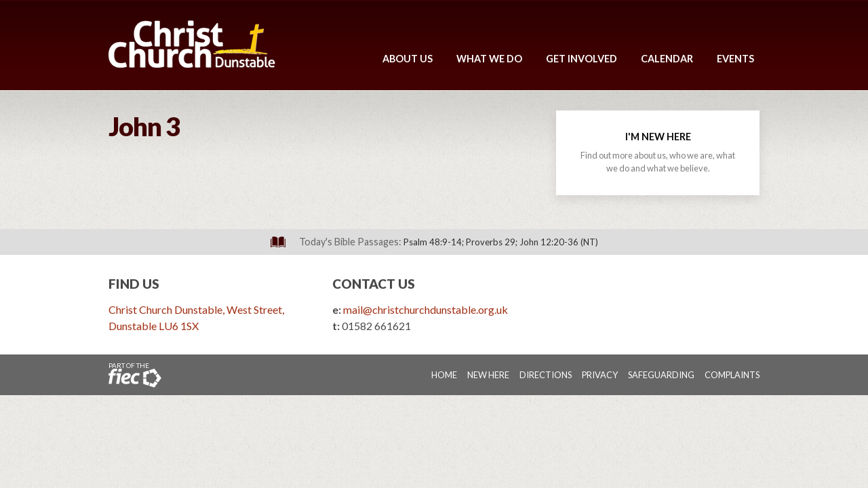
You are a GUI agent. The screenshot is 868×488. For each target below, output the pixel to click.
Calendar (667, 59)
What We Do (489, 59)
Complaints (732, 375)
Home (444, 375)
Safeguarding (661, 375)
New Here (488, 375)
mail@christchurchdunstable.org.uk (426, 309)
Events (735, 59)
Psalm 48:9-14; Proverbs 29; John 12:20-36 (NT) (501, 242)
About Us (408, 59)
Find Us (134, 284)
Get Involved (581, 59)
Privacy (600, 375)
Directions (546, 375)
